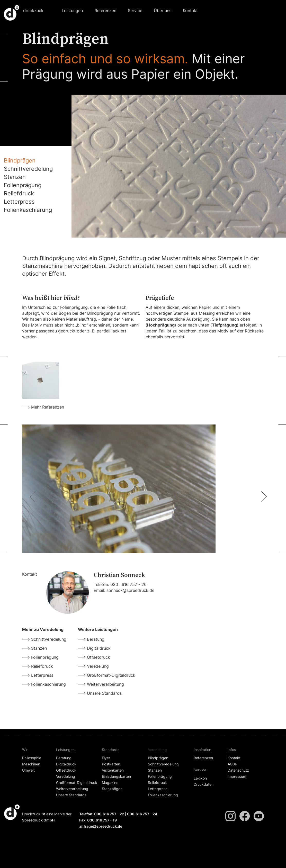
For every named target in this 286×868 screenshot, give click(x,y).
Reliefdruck (19, 193)
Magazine (110, 783)
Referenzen (105, 11)
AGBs (232, 764)
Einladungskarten (116, 776)
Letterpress (19, 202)
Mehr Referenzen (48, 407)
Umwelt (28, 770)
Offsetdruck (99, 657)
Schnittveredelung (28, 169)
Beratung (96, 639)
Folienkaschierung (28, 210)
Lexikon (200, 778)
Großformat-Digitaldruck (111, 675)
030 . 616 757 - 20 (128, 584)
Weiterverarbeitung (105, 684)
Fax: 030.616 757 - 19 (98, 820)
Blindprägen (20, 160)
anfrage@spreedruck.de (101, 826)
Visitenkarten (113, 770)
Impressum (237, 776)
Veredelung (98, 666)
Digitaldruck (99, 648)
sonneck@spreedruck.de (130, 590)
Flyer (106, 758)
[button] (72, 9)
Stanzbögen (112, 789)
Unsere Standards (104, 693)
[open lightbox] (41, 380)
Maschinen (31, 764)
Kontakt (190, 11)
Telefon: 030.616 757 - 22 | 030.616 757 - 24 (118, 814)
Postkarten (111, 764)
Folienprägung (23, 185)
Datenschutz (238, 770)
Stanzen (15, 177)
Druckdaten (204, 784)
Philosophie (32, 758)
